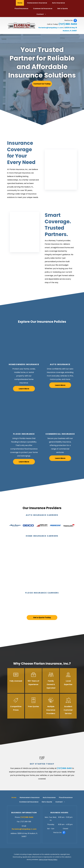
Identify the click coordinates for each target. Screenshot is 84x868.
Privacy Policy (53, 860)
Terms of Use (43, 860)
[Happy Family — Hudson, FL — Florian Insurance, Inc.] (24, 344)
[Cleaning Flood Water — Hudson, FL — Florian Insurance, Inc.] (24, 413)
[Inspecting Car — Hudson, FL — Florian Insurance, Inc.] (60, 344)
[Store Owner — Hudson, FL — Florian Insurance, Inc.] (60, 413)
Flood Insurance (24, 434)
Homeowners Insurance (24, 364)
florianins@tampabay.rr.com (51, 28)
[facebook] (75, 21)
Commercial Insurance (60, 434)
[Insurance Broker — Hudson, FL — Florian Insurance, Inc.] (61, 170)
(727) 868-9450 (68, 24)
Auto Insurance (60, 364)
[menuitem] (21, 3)
